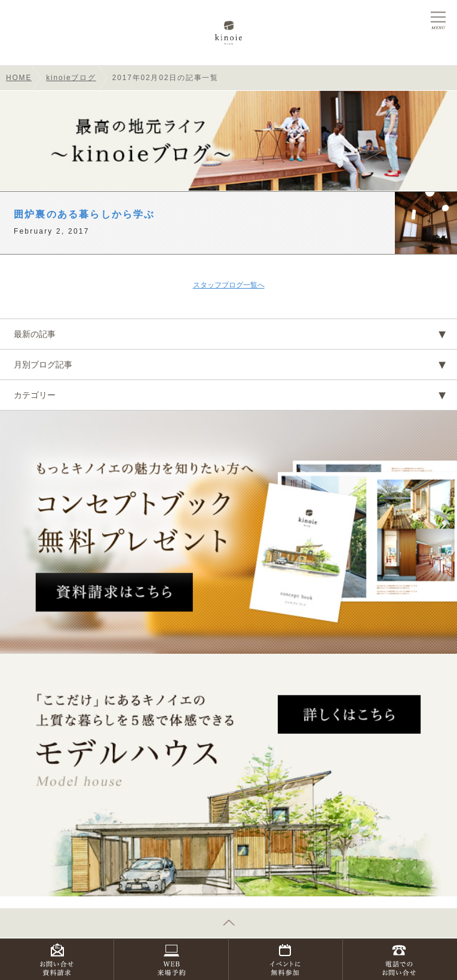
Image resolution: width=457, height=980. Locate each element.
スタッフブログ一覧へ (229, 285)
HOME (19, 78)
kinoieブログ (71, 78)
